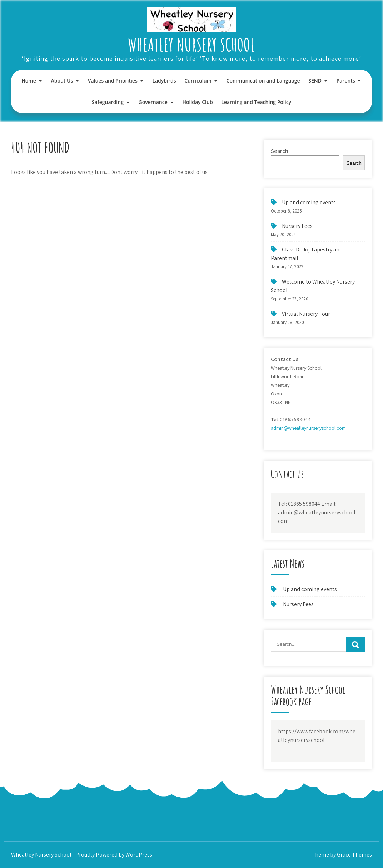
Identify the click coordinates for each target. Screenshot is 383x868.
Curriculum (198, 81)
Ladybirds (164, 81)
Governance (153, 102)
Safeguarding (108, 102)
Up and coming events (309, 202)
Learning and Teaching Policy (256, 102)
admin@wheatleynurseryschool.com (308, 428)
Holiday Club (197, 102)
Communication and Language (263, 81)
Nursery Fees (297, 226)
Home (29, 81)
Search (280, 151)
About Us (62, 81)
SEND (315, 81)
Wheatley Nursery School (191, 44)
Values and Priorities (113, 81)
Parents (346, 81)
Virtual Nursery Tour (306, 314)
